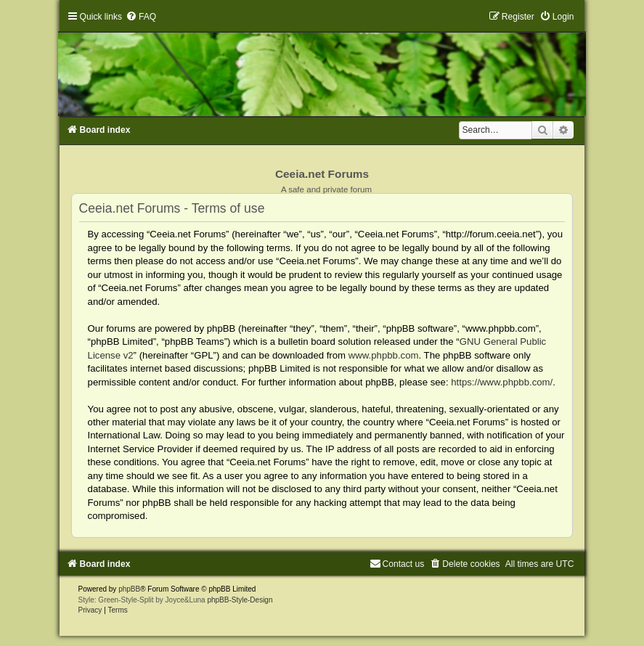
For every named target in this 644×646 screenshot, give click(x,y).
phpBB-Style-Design (240, 600)
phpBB (129, 589)
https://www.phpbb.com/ (502, 382)
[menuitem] (141, 17)
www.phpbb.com (384, 355)
